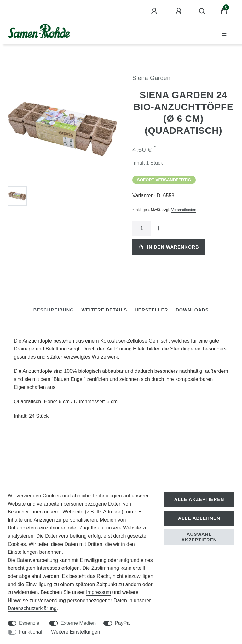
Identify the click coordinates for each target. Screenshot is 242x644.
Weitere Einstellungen (75, 632)
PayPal (123, 623)
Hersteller (151, 310)
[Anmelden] (155, 11)
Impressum (98, 592)
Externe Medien (78, 623)
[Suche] (202, 11)
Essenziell (30, 623)
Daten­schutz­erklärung (32, 608)
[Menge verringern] (170, 228)
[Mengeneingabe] (142, 228)
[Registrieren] (180, 11)
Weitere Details (104, 310)
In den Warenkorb (169, 247)
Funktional (31, 632)
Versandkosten (184, 210)
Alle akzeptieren (199, 499)
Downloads (192, 310)
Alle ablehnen (199, 518)
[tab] (54, 310)
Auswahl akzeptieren (199, 537)
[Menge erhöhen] (159, 228)
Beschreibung (54, 310)
